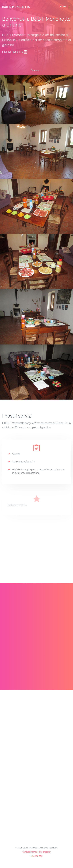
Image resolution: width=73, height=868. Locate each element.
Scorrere (36, 70)
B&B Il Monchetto (16, 7)
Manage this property (41, 852)
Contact (26, 852)
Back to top (36, 856)
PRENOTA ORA (15, 52)
